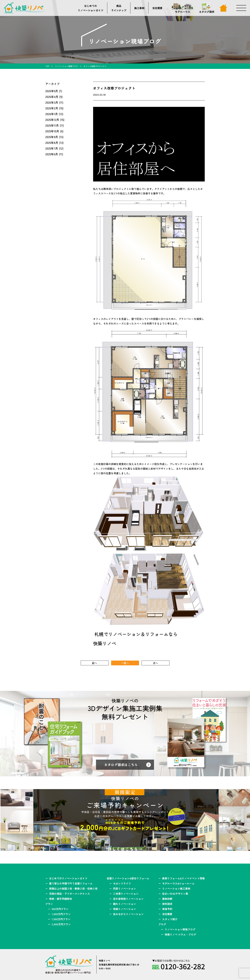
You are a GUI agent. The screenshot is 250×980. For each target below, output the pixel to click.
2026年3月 (52, 102)
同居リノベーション (125, 888)
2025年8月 (52, 143)
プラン (49, 904)
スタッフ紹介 (170, 919)
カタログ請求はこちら (121, 765)
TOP (47, 66)
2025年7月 (52, 148)
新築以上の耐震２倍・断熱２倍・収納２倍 (73, 888)
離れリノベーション (125, 904)
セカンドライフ (122, 883)
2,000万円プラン (61, 924)
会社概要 (157, 8)
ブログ (162, 924)
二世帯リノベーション (126, 894)
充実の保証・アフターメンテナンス (70, 894)
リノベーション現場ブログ (66, 66)
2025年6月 (52, 154)
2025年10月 (52, 131)
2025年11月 (52, 125)
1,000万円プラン (61, 914)
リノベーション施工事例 (176, 888)
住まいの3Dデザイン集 (175, 894)
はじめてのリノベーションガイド (91, 8)
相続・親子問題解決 (61, 899)
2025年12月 (52, 120)
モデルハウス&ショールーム (178, 883)
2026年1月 (52, 114)
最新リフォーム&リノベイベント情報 (183, 878)
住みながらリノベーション (128, 914)
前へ (95, 663)
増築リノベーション (125, 909)
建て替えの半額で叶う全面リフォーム (71, 883)
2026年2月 (52, 108)
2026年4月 (52, 97)
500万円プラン (60, 909)
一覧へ (125, 663)
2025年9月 (52, 137)
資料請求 (167, 904)
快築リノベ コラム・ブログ (180, 934)
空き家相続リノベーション (128, 899)
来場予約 (167, 909)
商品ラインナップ (119, 8)
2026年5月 (52, 91)
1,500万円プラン (61, 919)
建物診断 (167, 899)
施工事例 (139, 8)
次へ (155, 663)
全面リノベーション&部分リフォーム (128, 878)
